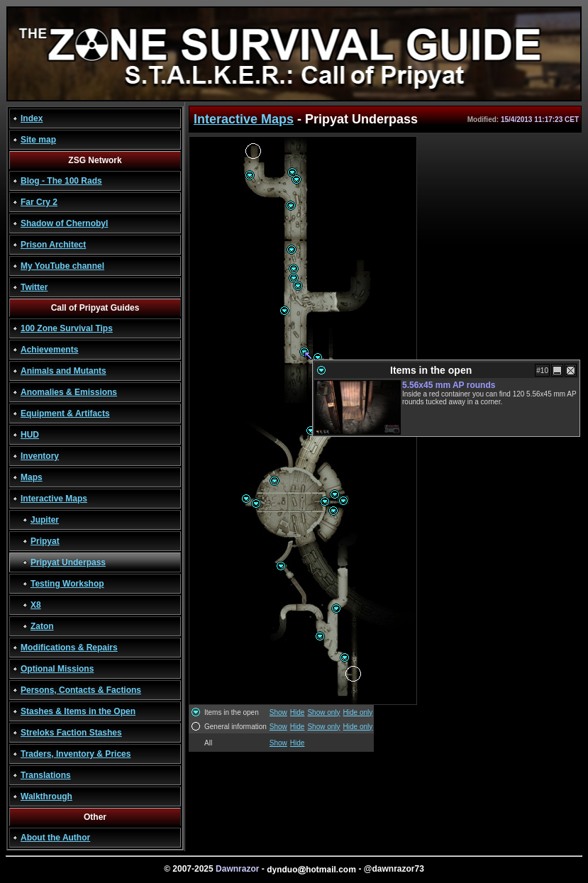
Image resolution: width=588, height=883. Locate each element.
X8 (36, 605)
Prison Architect (53, 245)
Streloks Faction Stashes (71, 733)
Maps (32, 477)
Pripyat (45, 541)
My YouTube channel (62, 266)
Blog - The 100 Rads (61, 181)
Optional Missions (57, 669)
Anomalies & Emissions (69, 392)
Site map (38, 140)
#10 (542, 371)
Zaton (42, 626)
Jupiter (45, 520)
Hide (298, 712)
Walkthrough (46, 796)
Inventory (40, 456)
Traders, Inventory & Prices (76, 754)
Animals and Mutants (63, 371)
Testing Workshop (67, 584)
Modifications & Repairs (69, 648)
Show (278, 712)
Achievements (49, 350)
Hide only (358, 712)
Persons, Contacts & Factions (81, 690)
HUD (30, 435)
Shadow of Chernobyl (64, 223)
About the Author (55, 838)
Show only (323, 712)
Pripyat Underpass (68, 562)
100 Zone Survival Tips (67, 328)
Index (32, 118)
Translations (46, 775)
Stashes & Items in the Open (78, 711)
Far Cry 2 (39, 202)
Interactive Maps (54, 499)
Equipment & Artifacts (65, 413)
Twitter (34, 287)
